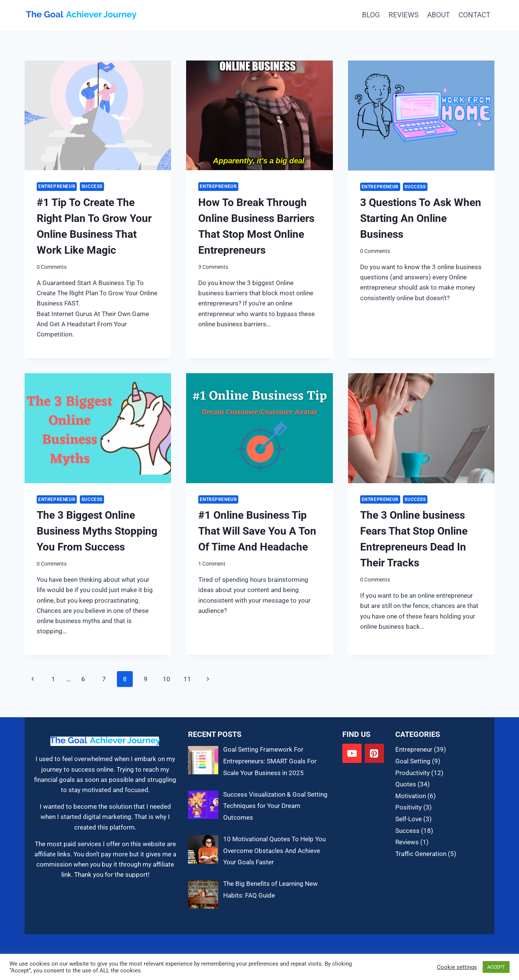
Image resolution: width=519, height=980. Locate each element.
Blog (371, 15)
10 (166, 679)
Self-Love (409, 819)
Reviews (403, 15)
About (438, 15)
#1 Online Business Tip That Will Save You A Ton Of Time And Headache (257, 531)
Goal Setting (413, 761)
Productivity (413, 773)
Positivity (409, 807)
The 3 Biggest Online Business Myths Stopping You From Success (97, 531)
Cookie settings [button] (457, 967)
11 (187, 679)
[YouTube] (352, 753)
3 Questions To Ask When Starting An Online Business (421, 218)
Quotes (406, 784)
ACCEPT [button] (496, 967)
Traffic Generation (421, 854)
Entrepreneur (57, 186)
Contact (474, 15)
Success (92, 186)
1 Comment (212, 564)
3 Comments (213, 267)
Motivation (411, 796)
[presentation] (98, 115)
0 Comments (52, 267)
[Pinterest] (374, 753)
